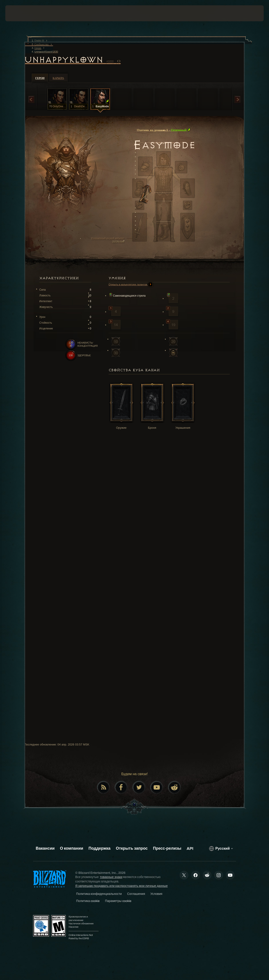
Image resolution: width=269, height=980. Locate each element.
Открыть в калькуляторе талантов (131, 285)
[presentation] (19, 13)
